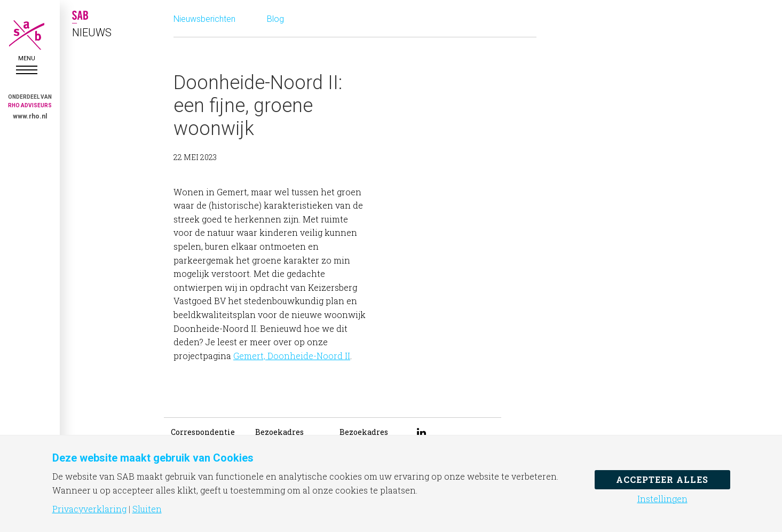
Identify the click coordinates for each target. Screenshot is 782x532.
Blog (275, 19)
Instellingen (662, 499)
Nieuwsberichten (204, 19)
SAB (27, 35)
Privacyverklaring (89, 509)
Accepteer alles (662, 479)
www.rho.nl (30, 116)
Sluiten (147, 509)
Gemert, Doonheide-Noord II (292, 356)
